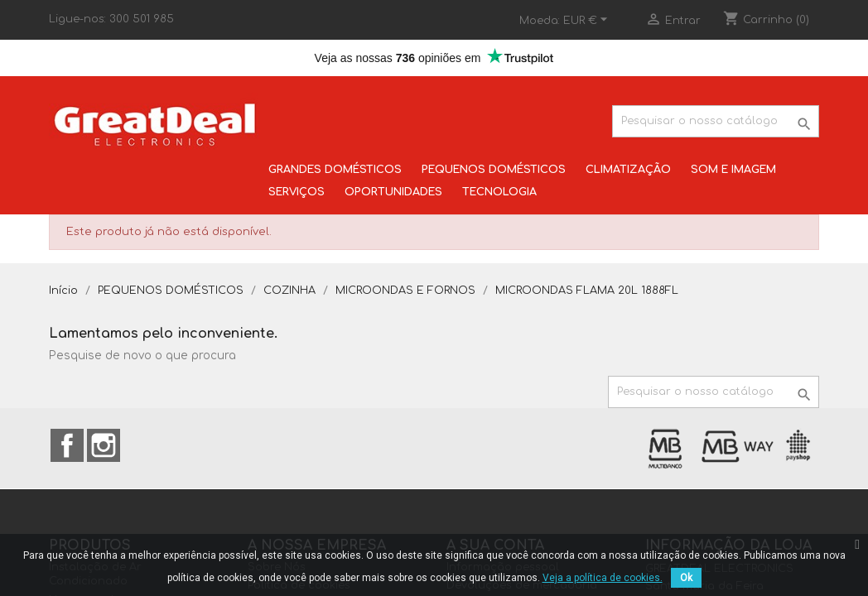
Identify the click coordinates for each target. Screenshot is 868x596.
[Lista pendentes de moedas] (588, 21)
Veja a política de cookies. (603, 578)
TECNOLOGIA (499, 192)
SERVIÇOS (297, 192)
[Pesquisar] (716, 121)
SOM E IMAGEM (733, 170)
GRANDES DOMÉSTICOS (335, 170)
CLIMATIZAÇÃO (628, 170)
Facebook (67, 445)
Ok (686, 578)
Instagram (104, 445)
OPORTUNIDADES (393, 192)
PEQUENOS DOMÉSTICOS (494, 170)
